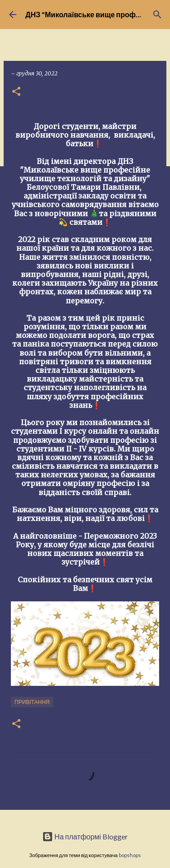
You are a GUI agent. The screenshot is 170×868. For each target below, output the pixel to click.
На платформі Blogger (85, 836)
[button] (16, 92)
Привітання (32, 702)
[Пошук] (157, 15)
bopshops (130, 855)
